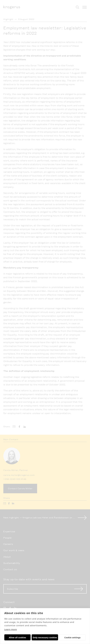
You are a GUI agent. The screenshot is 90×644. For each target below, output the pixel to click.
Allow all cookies (14, 637)
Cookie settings (62, 637)
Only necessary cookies (38, 637)
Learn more (11, 629)
